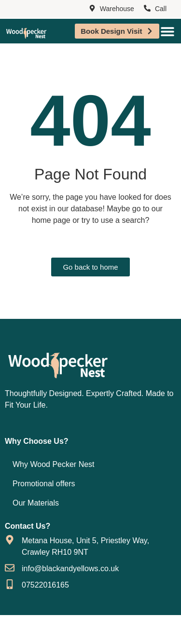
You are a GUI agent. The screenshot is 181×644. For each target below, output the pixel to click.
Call (161, 9)
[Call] (147, 9)
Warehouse (117, 9)
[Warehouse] (92, 9)
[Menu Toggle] (167, 31)
